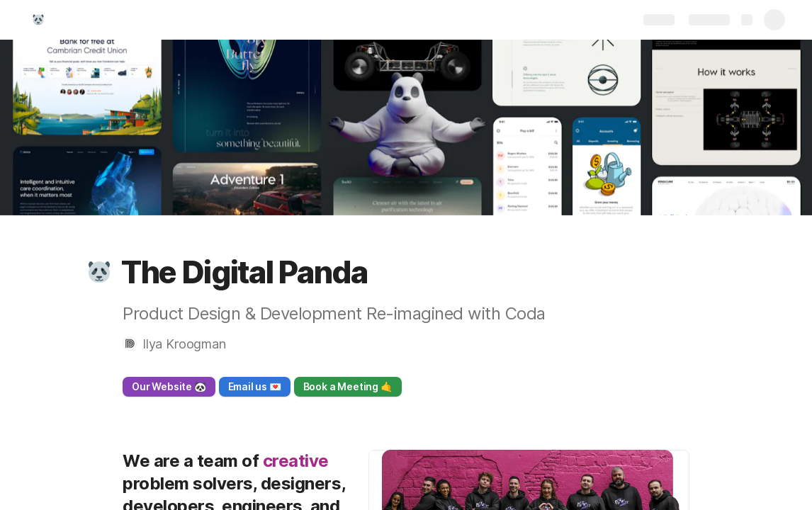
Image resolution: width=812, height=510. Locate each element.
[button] (99, 272)
